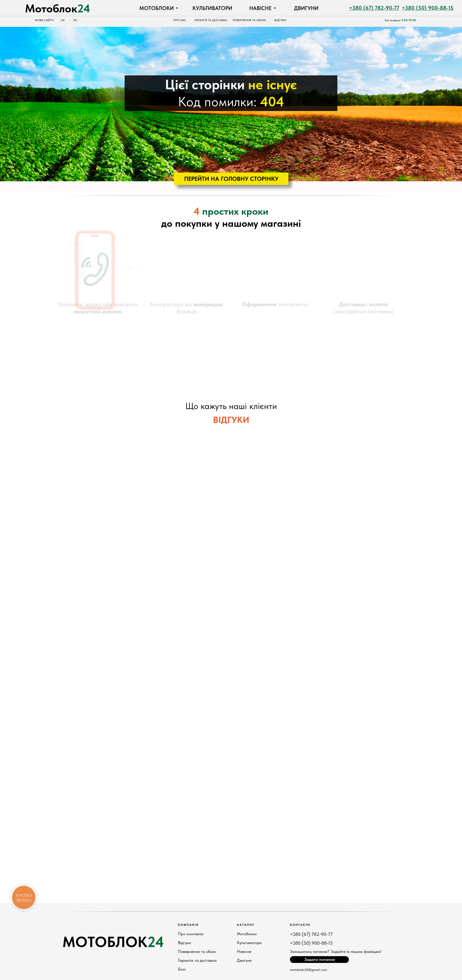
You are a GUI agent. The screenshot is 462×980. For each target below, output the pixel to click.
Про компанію (191, 934)
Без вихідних (400, 20)
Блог (182, 969)
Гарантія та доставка (197, 960)
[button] (319, 960)
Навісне (244, 951)
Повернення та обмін (197, 951)
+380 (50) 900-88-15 (311, 943)
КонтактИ (300, 925)
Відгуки (184, 943)
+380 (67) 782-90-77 (311, 934)
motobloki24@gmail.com (308, 970)
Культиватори (249, 943)
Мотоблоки (247, 934)
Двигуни (244, 960)
